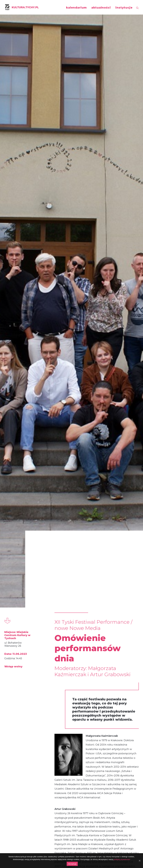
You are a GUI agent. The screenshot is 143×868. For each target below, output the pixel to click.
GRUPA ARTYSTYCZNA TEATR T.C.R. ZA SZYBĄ (25, 607)
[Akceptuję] (139, 861)
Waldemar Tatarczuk (115, 764)
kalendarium (76, 8)
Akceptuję (72, 864)
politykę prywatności (122, 859)
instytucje (124, 8)
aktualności (101, 8)
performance (20, 697)
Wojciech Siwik (22, 764)
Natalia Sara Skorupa (71, 764)
